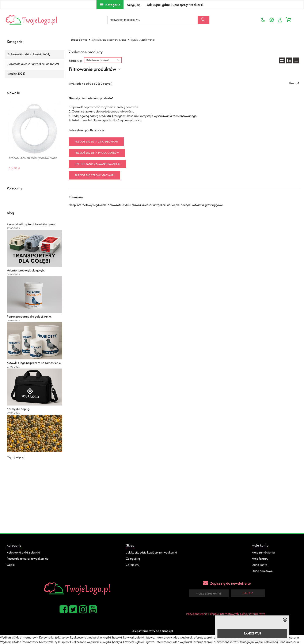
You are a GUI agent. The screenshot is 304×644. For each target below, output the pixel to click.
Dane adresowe (262, 571)
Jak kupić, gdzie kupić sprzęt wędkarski (176, 5)
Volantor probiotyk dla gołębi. (26, 270)
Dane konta (259, 565)
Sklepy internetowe (253, 614)
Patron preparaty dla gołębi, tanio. (29, 316)
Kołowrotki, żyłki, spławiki (23, 552)
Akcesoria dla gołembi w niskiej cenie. (31, 224)
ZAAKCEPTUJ (252, 633)
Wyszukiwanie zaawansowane (109, 40)
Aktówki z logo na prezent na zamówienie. (34, 363)
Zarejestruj (133, 565)
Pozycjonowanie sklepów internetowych (212, 614)
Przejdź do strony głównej (95, 175)
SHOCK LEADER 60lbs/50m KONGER (33, 158)
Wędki (11, 565)
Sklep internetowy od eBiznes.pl (152, 631)
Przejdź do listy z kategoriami (96, 142)
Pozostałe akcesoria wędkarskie (27, 558)
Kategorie (15, 42)
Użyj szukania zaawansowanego (98, 164)
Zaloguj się (134, 5)
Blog (10, 213)
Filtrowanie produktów (93, 69)
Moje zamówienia (263, 552)
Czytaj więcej (15, 457)
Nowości (14, 93)
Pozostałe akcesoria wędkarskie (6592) (33, 64)
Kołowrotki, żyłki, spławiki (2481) (29, 54)
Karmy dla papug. (18, 409)
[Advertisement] (152, 502)
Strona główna (79, 40)
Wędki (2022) (16, 73)
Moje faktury (260, 558)
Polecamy (15, 188)
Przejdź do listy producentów (97, 153)
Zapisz (248, 593)
